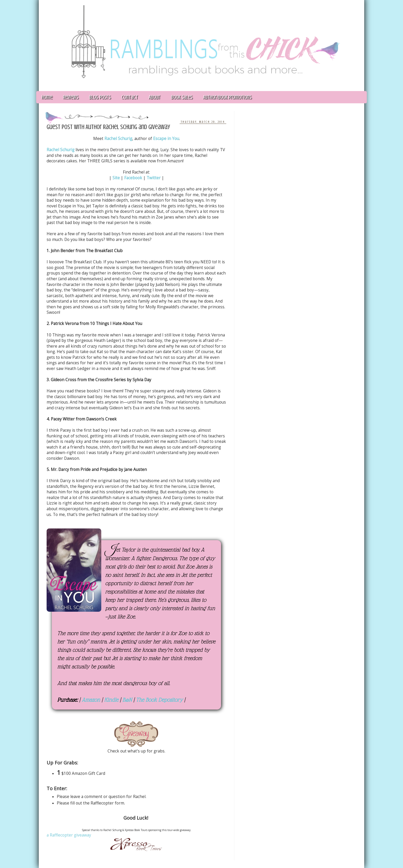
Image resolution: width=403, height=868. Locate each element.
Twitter (154, 178)
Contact (130, 97)
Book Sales (182, 97)
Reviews (71, 97)
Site (116, 178)
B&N (127, 700)
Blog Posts (100, 97)
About (155, 97)
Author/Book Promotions (227, 97)
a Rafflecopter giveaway (69, 835)
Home (47, 97)
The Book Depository (159, 700)
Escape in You (166, 139)
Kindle (111, 700)
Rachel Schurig (118, 139)
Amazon (91, 700)
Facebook (133, 178)
